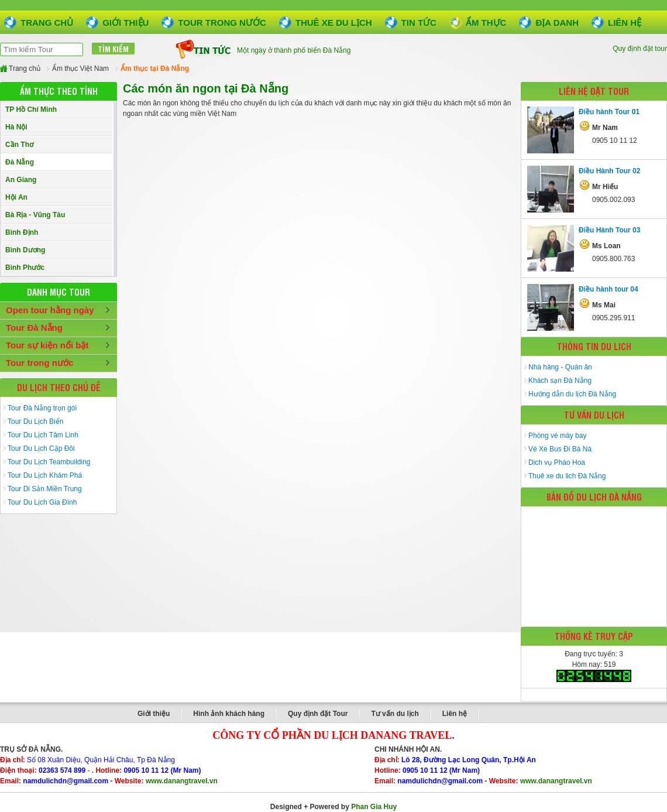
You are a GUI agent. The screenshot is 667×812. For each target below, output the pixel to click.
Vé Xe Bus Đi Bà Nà (560, 449)
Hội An (16, 197)
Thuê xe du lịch (334, 23)
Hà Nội (16, 127)
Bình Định (22, 232)
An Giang (21, 180)
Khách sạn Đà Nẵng (560, 381)
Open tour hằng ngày (50, 310)
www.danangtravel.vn (182, 781)
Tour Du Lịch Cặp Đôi (41, 448)
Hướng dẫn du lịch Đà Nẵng (572, 394)
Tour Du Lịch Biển (35, 422)
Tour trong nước (222, 23)
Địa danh (557, 23)
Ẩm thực (486, 23)
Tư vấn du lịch (395, 714)
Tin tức (419, 23)
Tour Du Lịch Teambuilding (49, 462)
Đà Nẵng (20, 162)
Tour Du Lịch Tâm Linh (43, 435)
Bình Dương (25, 250)
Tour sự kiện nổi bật (47, 345)
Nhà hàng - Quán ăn (560, 367)
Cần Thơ (19, 145)
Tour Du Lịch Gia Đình (42, 502)
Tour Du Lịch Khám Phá (45, 475)
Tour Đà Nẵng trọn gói (42, 408)
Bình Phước (25, 268)
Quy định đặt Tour (318, 714)
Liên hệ (625, 23)
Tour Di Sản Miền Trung (45, 489)
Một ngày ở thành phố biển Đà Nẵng (294, 52)
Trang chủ (47, 23)
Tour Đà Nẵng (34, 328)
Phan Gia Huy (374, 807)
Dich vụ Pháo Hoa (557, 462)
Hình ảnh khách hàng (229, 714)
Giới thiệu (126, 23)
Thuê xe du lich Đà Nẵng (567, 476)
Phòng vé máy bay (557, 436)
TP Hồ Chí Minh (31, 109)
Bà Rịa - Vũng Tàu (35, 215)
